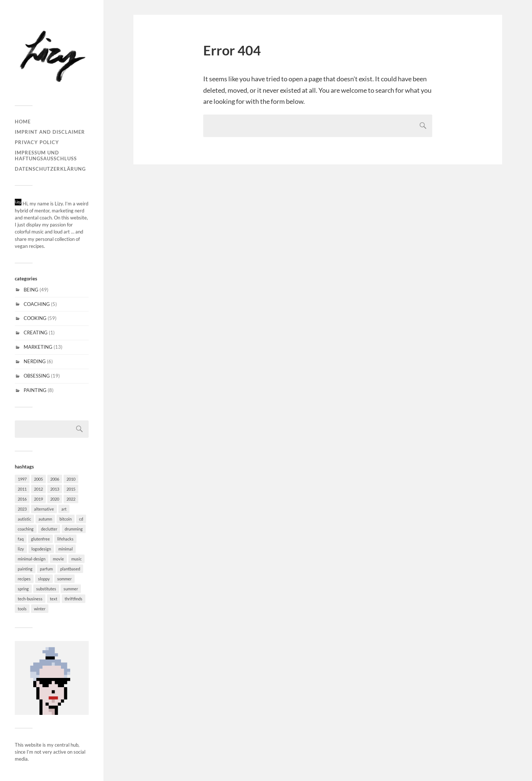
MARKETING (38, 347)
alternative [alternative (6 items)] (44, 509)
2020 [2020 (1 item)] (55, 499)
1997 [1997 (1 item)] (22, 479)
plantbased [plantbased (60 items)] (70, 569)
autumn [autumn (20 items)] (45, 519)
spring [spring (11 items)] (23, 589)
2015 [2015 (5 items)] (71, 489)
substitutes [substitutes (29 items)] (46, 589)
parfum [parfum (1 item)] (46, 569)
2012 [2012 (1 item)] (38, 489)
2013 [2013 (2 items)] (55, 489)
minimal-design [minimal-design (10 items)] (32, 559)
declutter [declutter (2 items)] (49, 529)
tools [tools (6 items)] (22, 609)
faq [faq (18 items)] (21, 539)
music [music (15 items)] (76, 559)
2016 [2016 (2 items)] (22, 499)
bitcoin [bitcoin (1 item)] (66, 519)
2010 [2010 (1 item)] (71, 479)
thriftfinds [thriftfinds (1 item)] (74, 599)
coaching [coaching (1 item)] (26, 529)
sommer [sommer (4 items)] (64, 579)
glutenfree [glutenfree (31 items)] (40, 539)
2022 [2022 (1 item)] (71, 499)
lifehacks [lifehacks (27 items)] (65, 539)
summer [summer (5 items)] (71, 589)
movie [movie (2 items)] (58, 559)
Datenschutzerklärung (50, 169)
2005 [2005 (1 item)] (38, 479)
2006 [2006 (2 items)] (55, 479)
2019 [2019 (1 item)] (38, 499)
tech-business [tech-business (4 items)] (30, 599)
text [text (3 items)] (54, 599)
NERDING (35, 361)
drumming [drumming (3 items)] (74, 529)
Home (23, 122)
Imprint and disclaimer (50, 132)
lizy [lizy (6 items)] (21, 549)
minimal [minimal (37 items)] (66, 549)
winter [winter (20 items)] (40, 609)
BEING (31, 290)
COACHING (37, 304)
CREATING (36, 332)
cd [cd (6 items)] (81, 519)
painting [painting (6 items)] (25, 569)
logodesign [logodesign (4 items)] (41, 549)
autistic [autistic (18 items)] (24, 519)
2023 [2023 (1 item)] (22, 509)
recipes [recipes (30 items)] (24, 579)
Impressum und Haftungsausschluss (46, 156)
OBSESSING (37, 376)
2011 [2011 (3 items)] (22, 489)
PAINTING (35, 390)
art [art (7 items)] (64, 509)
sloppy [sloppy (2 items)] (44, 579)
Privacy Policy (37, 142)
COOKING (35, 318)
